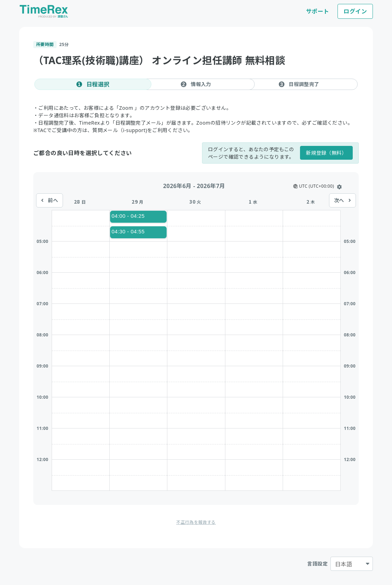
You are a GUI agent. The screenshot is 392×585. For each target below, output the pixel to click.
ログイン (355, 11)
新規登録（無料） (326, 153)
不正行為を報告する (196, 522)
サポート (318, 11)
